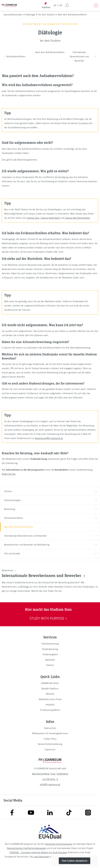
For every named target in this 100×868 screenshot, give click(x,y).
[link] (50, 644)
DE (55, 5)
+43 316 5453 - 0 (50, 779)
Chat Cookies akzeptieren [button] (75, 861)
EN (61, 5)
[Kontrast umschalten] (46, 6)
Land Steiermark (41, 857)
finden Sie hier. (9, 474)
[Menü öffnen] (96, 5)
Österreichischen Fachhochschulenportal (26, 848)
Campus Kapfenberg (50, 218)
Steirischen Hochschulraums (59, 844)
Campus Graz (33, 218)
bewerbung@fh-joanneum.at (49, 438)
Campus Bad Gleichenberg (77, 218)
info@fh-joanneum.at (50, 785)
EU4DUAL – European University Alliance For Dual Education (38, 852)
